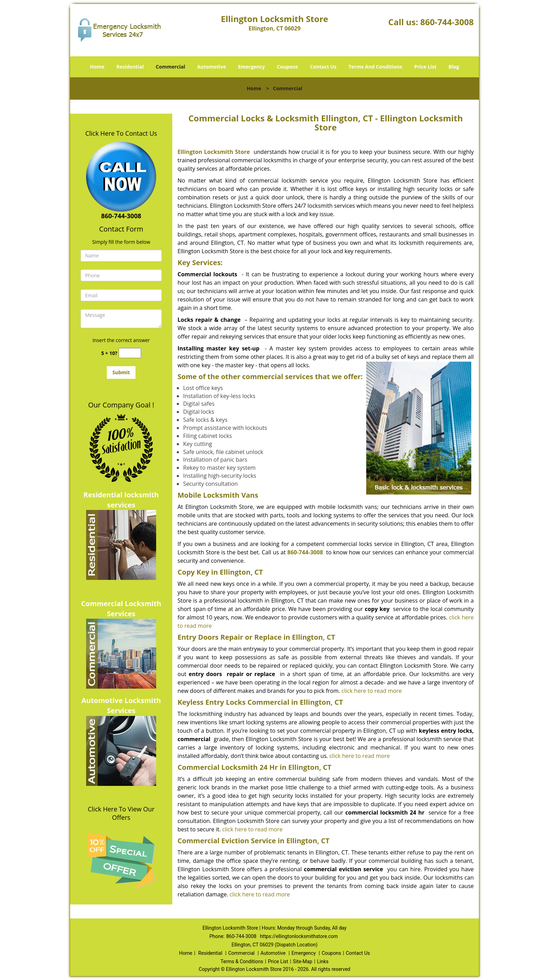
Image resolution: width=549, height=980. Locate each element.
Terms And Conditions (375, 67)
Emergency (252, 67)
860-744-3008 (447, 22)
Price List (425, 67)
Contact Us (323, 67)
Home (97, 67)
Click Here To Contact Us (121, 133)
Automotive (212, 67)
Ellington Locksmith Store (214, 152)
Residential (130, 67)
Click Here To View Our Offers (121, 813)
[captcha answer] (130, 353)
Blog (454, 67)
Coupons (287, 67)
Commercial (171, 67)
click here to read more (371, 691)
